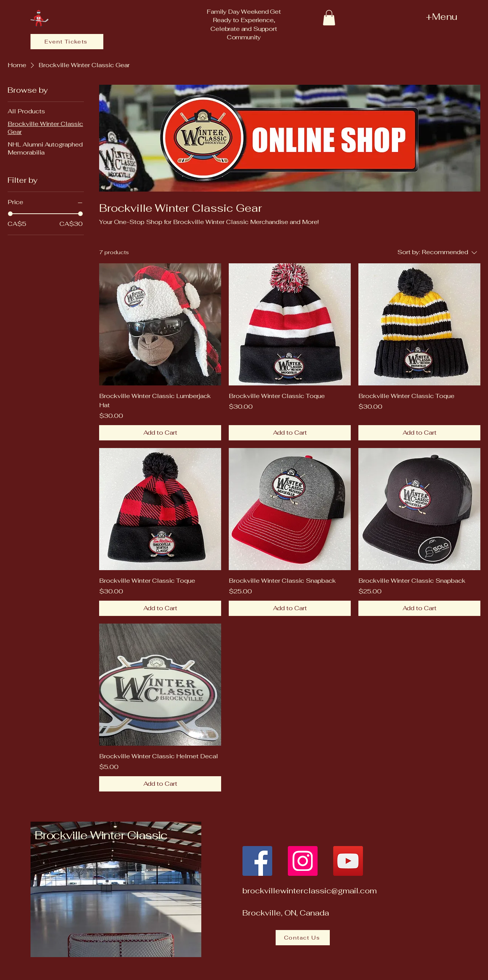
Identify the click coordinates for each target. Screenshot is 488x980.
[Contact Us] (303, 938)
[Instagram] (303, 861)
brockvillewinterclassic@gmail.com (310, 891)
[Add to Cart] (160, 433)
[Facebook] (257, 861)
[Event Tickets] (67, 42)
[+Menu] (424, 16)
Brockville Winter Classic (101, 835)
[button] (329, 18)
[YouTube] (348, 861)
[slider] (10, 214)
